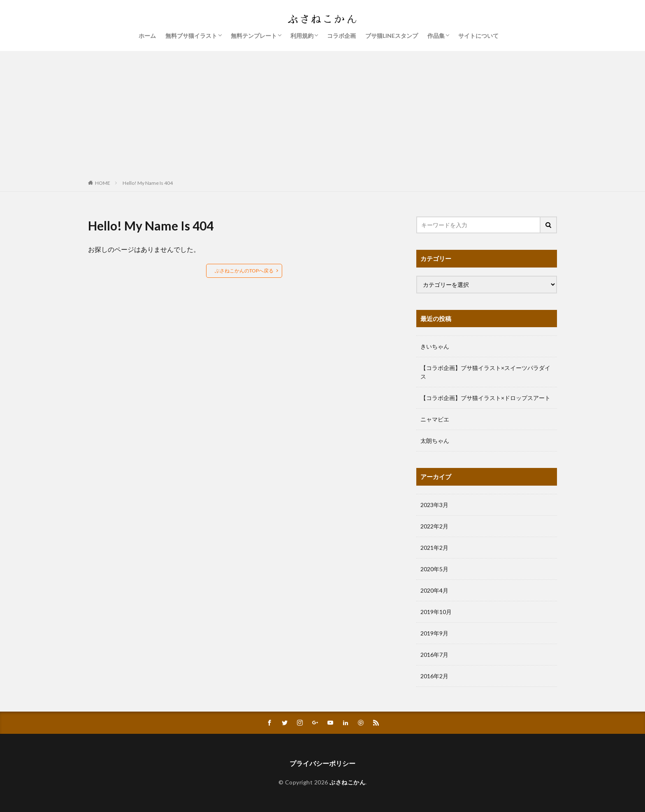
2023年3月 (434, 505)
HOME (103, 183)
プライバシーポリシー (322, 763)
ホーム (147, 36)
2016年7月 (434, 655)
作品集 (436, 36)
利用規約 (302, 36)
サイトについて (478, 36)
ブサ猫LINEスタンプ (392, 36)
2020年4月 (434, 590)
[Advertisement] (322, 113)
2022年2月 (434, 526)
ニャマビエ (435, 419)
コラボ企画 (341, 36)
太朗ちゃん (435, 441)
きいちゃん (435, 346)
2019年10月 (436, 612)
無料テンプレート (254, 36)
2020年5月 (434, 569)
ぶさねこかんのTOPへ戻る (244, 271)
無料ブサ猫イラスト (191, 36)
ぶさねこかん (347, 782)
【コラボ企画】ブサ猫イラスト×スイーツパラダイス (485, 372)
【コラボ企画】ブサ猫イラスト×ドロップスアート (485, 398)
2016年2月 (434, 676)
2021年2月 (434, 548)
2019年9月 (434, 633)
